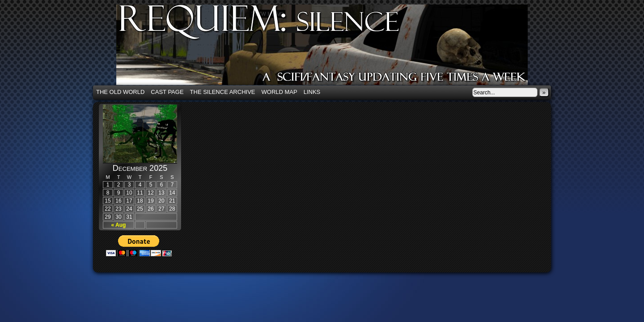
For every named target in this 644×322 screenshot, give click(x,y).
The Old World (120, 92)
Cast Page (167, 92)
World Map (280, 92)
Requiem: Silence (335, 47)
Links (312, 92)
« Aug (119, 225)
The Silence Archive (223, 92)
